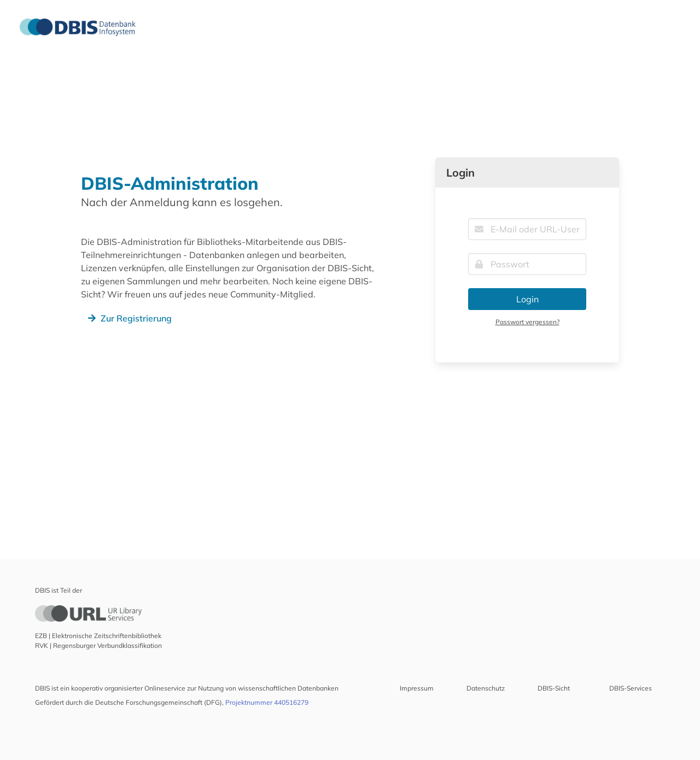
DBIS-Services (631, 688)
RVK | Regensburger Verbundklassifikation (98, 645)
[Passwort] (527, 264)
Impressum (417, 688)
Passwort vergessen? (527, 322)
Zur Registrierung (129, 318)
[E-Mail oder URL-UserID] (527, 229)
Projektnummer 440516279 (267, 702)
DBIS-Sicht (554, 688)
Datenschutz (486, 688)
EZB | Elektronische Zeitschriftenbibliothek (98, 636)
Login (527, 299)
